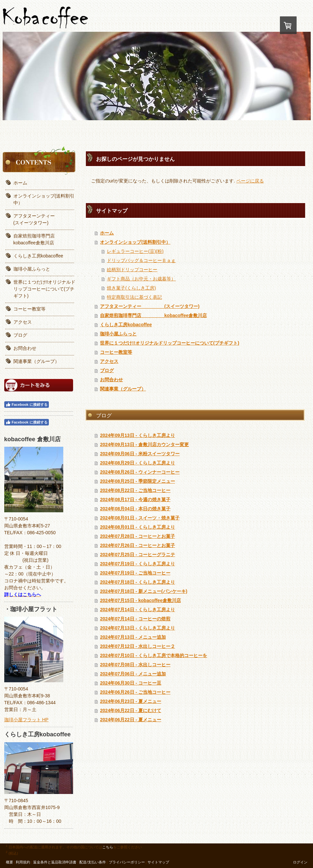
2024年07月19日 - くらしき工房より (137, 564)
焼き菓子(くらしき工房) (131, 288)
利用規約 (23, 862)
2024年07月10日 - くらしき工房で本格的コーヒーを (154, 655)
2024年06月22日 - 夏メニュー (131, 720)
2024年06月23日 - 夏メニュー (131, 701)
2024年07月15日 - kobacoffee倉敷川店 (140, 600)
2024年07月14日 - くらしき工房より (137, 610)
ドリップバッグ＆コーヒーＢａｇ (141, 260)
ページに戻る (250, 181)
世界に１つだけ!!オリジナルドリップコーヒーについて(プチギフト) (170, 343)
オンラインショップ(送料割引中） (135, 242)
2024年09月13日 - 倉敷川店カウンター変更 (144, 444)
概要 (10, 862)
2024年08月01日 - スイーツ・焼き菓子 (140, 518)
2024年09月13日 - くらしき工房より (137, 435)
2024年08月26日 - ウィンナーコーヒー (140, 472)
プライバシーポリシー (127, 862)
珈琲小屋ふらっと (118, 334)
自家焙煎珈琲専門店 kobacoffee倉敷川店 (153, 315)
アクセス (109, 361)
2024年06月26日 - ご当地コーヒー (135, 692)
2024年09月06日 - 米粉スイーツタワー (140, 454)
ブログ (107, 370)
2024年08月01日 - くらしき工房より (137, 527)
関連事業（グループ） (123, 389)
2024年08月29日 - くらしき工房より (137, 463)
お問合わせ (111, 380)
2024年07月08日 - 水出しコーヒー (135, 665)
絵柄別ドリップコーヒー (132, 270)
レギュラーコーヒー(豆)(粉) (135, 251)
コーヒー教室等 (116, 352)
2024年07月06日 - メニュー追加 (133, 674)
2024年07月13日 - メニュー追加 (133, 637)
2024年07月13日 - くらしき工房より (137, 628)
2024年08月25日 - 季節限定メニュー (137, 481)
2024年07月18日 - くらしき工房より (137, 582)
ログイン (300, 862)
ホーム (107, 233)
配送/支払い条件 (92, 862)
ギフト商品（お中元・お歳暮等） (141, 279)
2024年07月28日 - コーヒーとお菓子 (137, 536)
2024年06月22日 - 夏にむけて (131, 710)
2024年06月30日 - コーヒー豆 (131, 683)
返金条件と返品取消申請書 (55, 862)
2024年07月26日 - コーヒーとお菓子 (137, 545)
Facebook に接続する (27, 405)
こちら (108, 847)
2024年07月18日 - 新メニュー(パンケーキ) (144, 591)
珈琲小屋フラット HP (26, 720)
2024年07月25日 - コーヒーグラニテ (137, 555)
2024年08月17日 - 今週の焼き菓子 (135, 500)
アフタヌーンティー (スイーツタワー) (150, 306)
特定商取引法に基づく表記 (134, 297)
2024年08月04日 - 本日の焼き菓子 (135, 509)
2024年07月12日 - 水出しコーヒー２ (137, 646)
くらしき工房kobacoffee (126, 325)
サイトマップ (158, 862)
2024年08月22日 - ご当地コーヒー (135, 490)
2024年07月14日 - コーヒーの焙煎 (135, 619)
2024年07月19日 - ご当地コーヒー (135, 573)
